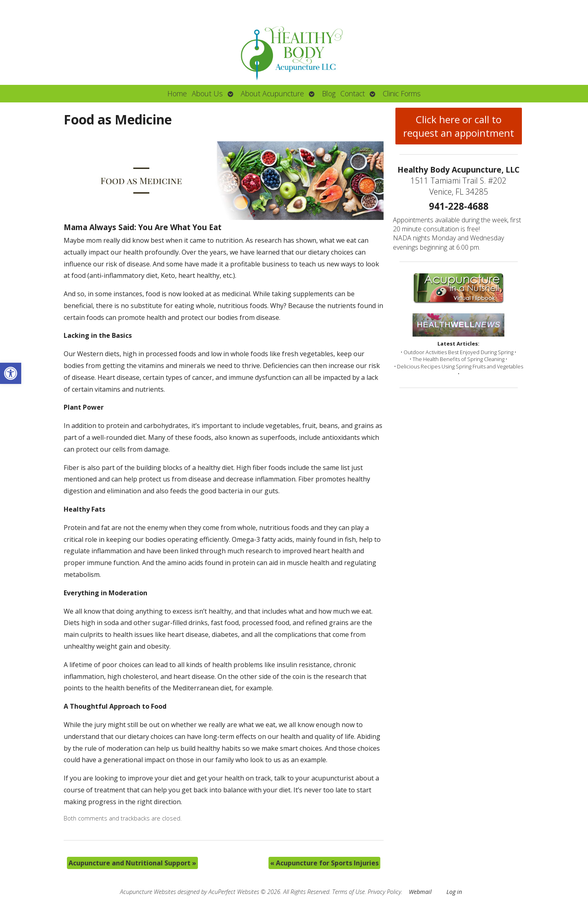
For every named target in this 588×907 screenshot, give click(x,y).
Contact (353, 93)
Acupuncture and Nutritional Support (132, 863)
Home (177, 93)
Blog (329, 93)
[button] (11, 373)
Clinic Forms (402, 93)
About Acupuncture (272, 93)
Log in (454, 892)
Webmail (420, 892)
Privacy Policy (384, 892)
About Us (207, 93)
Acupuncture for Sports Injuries (324, 863)
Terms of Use (348, 892)
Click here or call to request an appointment (459, 126)
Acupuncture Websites (148, 892)
